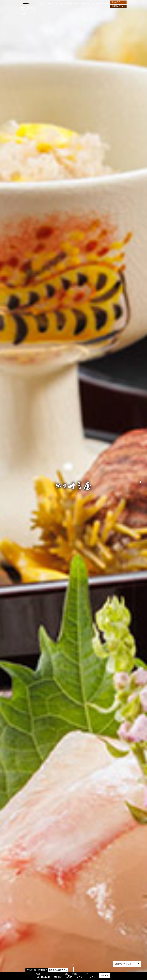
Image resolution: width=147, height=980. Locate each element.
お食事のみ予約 (119, 6)
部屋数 (75, 974)
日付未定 (58, 977)
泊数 (66, 974)
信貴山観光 (87, 4)
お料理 (50, 4)
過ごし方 (96, 4)
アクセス (77, 4)
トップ (43, 4)
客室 (56, 4)
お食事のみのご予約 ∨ (58, 970)
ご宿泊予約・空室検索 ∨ (37, 970)
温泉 (61, 4)
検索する (105, 976)
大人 (87, 974)
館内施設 (68, 4)
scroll (74, 968)
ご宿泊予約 (119, 2)
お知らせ (105, 4)
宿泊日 (39, 974)
